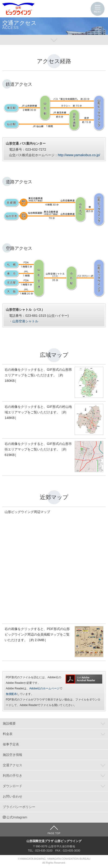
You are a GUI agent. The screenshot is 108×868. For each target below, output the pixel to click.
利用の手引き (13, 776)
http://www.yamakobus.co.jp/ (79, 155)
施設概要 (9, 723)
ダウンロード (13, 786)
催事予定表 (11, 744)
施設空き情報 (13, 755)
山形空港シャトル (25, 321)
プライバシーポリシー (19, 807)
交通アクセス (13, 765)
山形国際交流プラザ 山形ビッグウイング (19, 9)
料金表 (8, 734)
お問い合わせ (13, 796)
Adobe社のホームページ (44, 688)
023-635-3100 (44, 851)
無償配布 (11, 694)
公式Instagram (17, 817)
